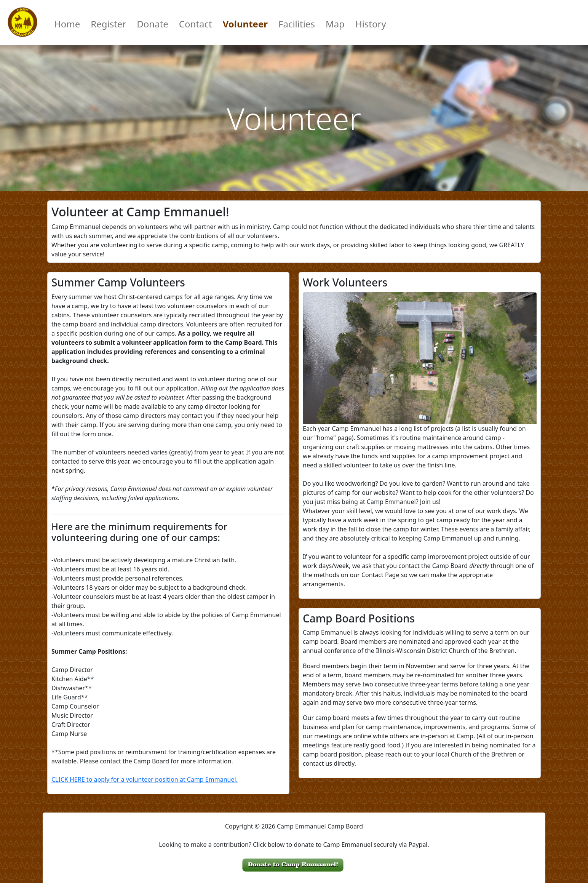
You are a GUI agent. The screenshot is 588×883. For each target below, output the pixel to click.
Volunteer (245, 24)
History (371, 24)
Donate (153, 24)
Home (67, 24)
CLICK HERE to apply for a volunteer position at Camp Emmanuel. (145, 779)
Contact (196, 24)
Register (108, 24)
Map (335, 24)
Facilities (297, 24)
